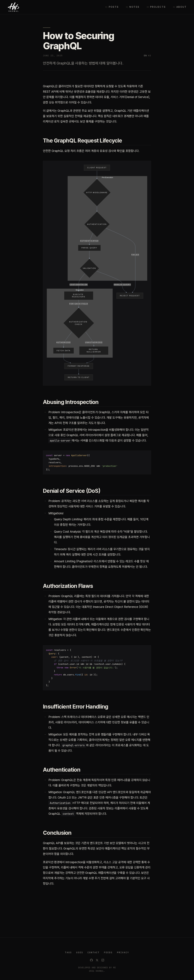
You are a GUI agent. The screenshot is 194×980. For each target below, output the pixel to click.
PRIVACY (123, 952)
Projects (158, 7)
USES (80, 952)
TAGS (68, 952)
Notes (134, 7)
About (182, 7)
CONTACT (94, 952)
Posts (114, 7)
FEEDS (108, 952)
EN (145, 56)
